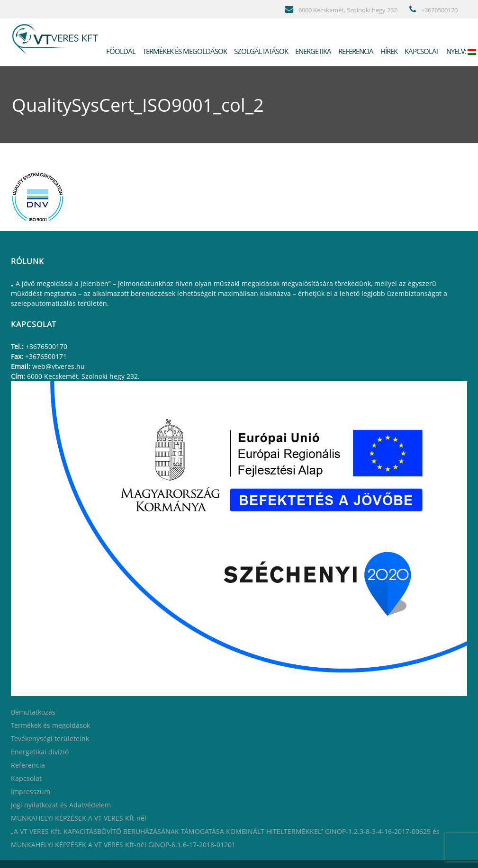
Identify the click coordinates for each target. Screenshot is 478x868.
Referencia (355, 51)
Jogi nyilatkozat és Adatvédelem (61, 805)
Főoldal (120, 51)
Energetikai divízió (40, 752)
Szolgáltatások (260, 51)
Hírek (388, 51)
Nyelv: (460, 51)
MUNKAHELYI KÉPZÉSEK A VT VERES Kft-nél (79, 818)
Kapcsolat (421, 51)
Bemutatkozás (33, 712)
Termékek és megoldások (184, 51)
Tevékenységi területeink (50, 738)
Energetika (312, 51)
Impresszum (31, 792)
